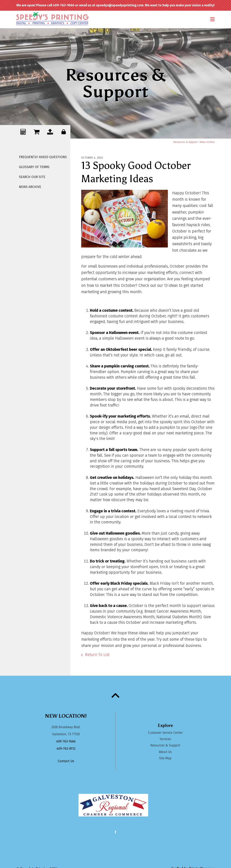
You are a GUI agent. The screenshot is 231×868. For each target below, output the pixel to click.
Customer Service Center (165, 733)
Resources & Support (185, 142)
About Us (165, 752)
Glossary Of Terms (34, 167)
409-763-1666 (66, 741)
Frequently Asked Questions (43, 157)
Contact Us (66, 761)
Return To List (97, 655)
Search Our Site (32, 177)
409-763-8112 (66, 749)
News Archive (30, 187)
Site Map (165, 758)
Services (165, 739)
